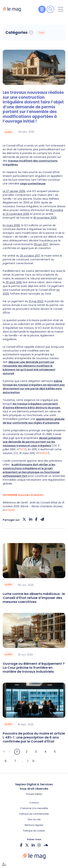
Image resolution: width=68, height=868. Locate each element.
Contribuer (42, 9)
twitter (27, 845)
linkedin (33, 845)
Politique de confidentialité (34, 814)
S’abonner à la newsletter (34, 808)
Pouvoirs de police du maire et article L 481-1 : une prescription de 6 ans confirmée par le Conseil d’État (34, 737)
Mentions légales (34, 825)
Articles (50, 33)
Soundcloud (46, 845)
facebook (21, 845)
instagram (39, 845)
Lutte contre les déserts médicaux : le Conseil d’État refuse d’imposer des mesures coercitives (34, 598)
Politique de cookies (34, 831)
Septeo (38, 794)
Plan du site (34, 819)
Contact (34, 803)
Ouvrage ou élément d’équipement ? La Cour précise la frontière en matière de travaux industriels (34, 668)
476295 (10, 510)
